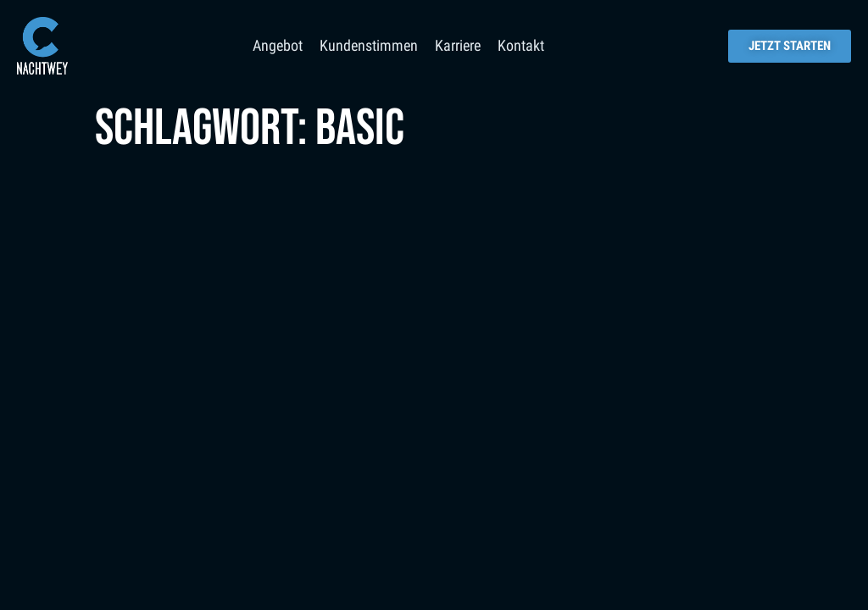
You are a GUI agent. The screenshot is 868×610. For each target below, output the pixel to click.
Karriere (458, 45)
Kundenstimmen (369, 45)
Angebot (278, 45)
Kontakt (521, 45)
